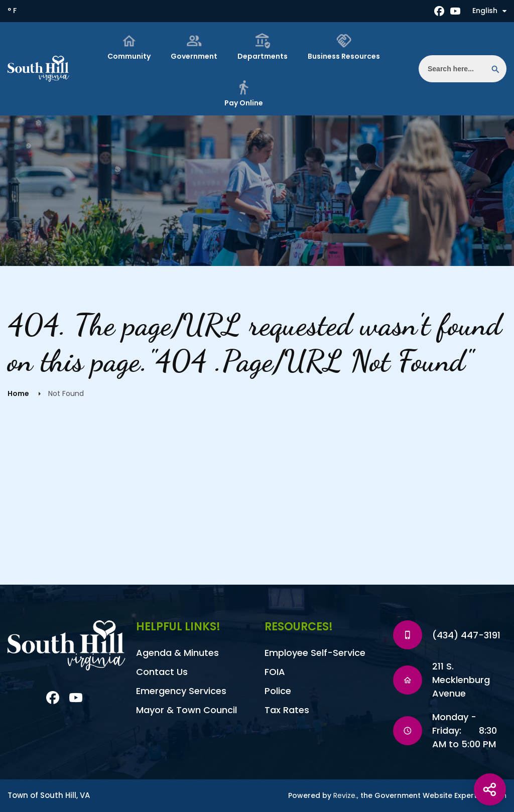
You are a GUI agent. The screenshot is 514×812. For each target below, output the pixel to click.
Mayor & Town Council (186, 710)
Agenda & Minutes (177, 653)
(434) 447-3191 (466, 635)
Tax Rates (287, 710)
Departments (263, 47)
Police (278, 691)
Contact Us (162, 672)
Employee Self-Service (315, 653)
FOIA (275, 672)
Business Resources (344, 47)
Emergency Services (181, 691)
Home (18, 393)
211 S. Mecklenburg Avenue (461, 680)
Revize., (346, 795)
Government (194, 47)
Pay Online (244, 94)
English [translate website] (489, 11)
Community (129, 47)
